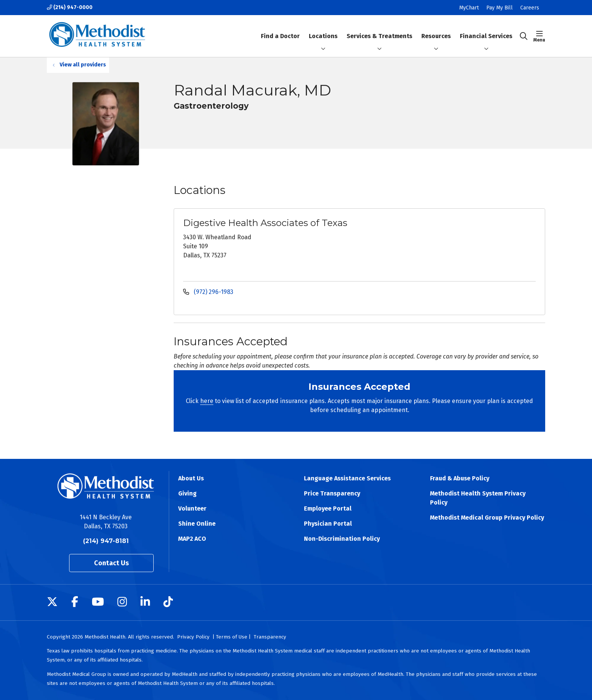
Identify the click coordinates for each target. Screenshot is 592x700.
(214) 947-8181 (106, 541)
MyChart (469, 8)
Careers (530, 8)
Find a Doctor (280, 30)
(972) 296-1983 (208, 292)
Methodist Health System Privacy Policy (478, 498)
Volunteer (192, 508)
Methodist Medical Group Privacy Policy (487, 518)
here (207, 401)
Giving (187, 493)
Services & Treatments (379, 30)
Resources (436, 30)
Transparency (270, 637)
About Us (191, 478)
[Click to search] (524, 36)
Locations (323, 30)
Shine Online (197, 524)
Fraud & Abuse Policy (460, 478)
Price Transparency (332, 493)
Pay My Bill (499, 8)
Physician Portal (328, 524)
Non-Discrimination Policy (342, 539)
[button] (539, 36)
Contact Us (111, 563)
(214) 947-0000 (70, 7)
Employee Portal (328, 508)
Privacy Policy (193, 637)
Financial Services (486, 30)
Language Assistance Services (347, 478)
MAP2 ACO (192, 539)
